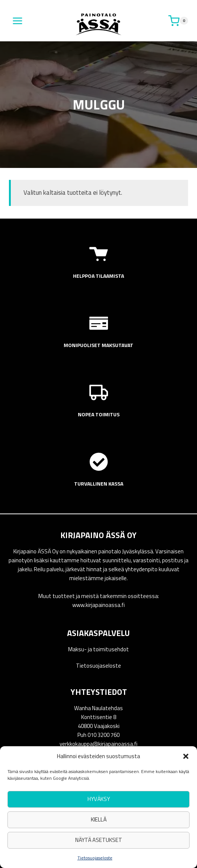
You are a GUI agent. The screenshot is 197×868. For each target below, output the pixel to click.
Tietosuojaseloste (95, 858)
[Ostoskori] (178, 21)
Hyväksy (99, 799)
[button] (186, 756)
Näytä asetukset (99, 840)
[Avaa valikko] (18, 21)
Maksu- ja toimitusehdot (98, 649)
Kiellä (99, 819)
